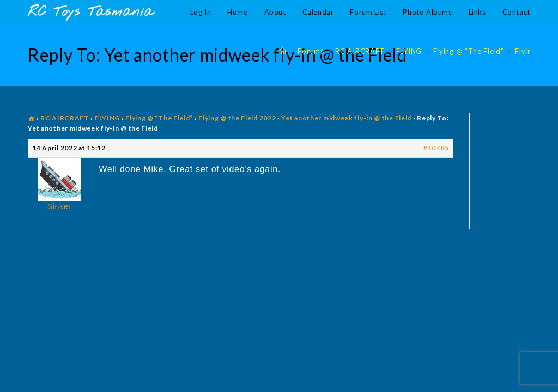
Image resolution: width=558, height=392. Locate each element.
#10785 (436, 148)
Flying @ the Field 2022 (237, 118)
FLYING (107, 118)
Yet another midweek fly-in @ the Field (346, 118)
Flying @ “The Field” (159, 118)
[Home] (283, 51)
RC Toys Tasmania (90, 12)
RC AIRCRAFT (65, 118)
